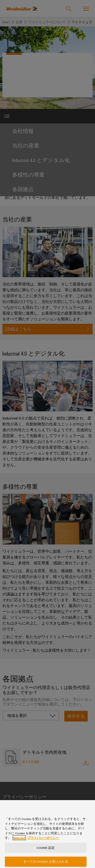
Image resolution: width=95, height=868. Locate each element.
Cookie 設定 (46, 853)
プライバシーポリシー (43, 844)
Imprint (19, 844)
